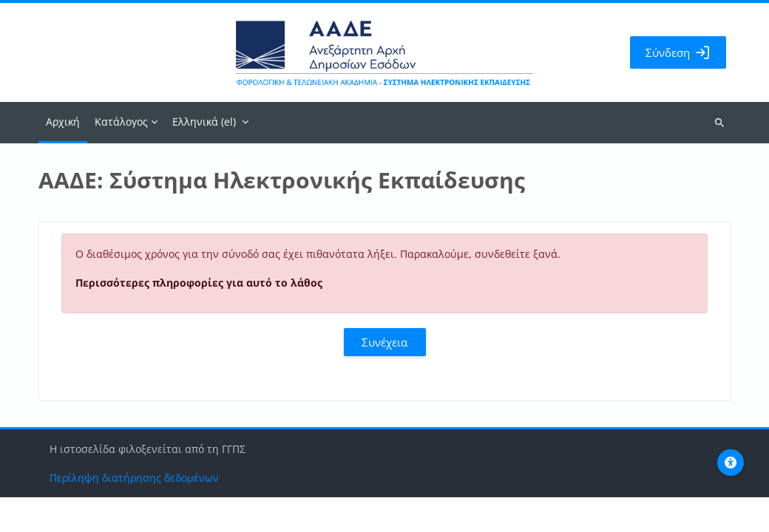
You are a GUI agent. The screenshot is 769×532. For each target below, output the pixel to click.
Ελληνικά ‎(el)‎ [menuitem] (204, 122)
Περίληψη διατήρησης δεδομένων (134, 512)
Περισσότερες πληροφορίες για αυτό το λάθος (199, 283)
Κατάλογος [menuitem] (121, 122)
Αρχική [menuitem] (63, 122)
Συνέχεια (384, 342)
